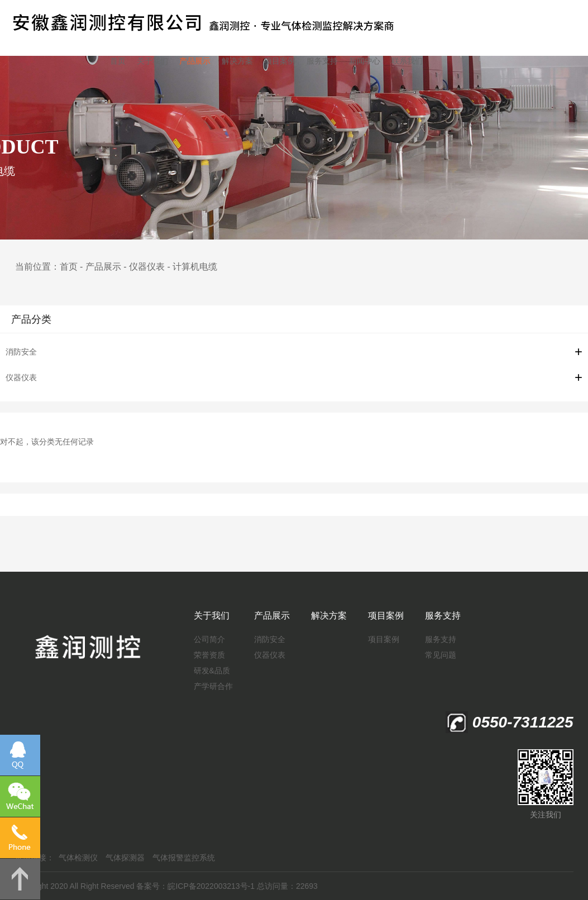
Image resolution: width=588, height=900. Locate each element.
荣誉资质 (209, 655)
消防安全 (21, 352)
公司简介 (209, 639)
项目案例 (280, 61)
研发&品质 (212, 671)
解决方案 (237, 61)
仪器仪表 (147, 267)
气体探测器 (125, 858)
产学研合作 (213, 686)
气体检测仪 (78, 858)
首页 (118, 61)
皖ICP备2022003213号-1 (211, 886)
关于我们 (152, 61)
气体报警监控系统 (184, 858)
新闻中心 (365, 61)
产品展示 (195, 61)
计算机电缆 (195, 267)
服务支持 (322, 61)
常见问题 (441, 655)
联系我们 (407, 61)
